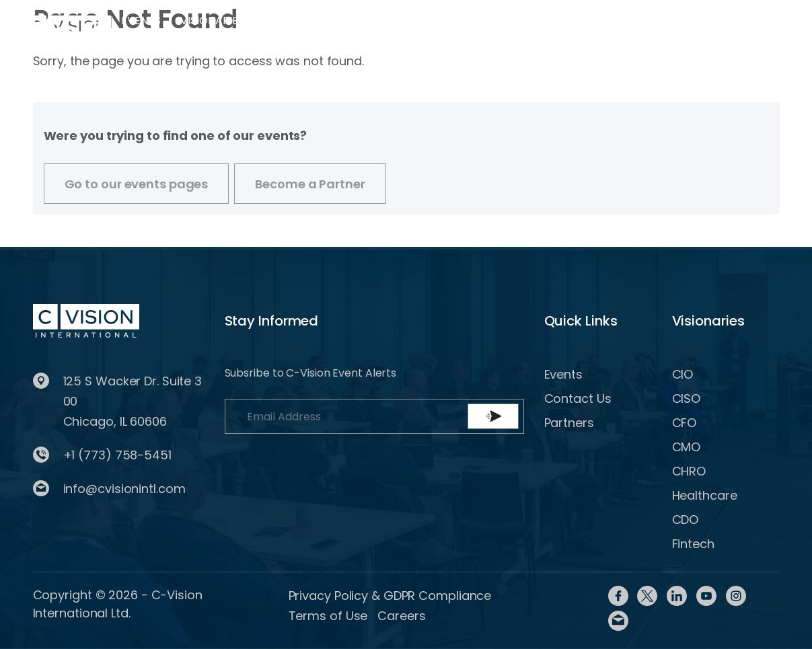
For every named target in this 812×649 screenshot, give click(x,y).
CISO (687, 398)
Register (597, 29)
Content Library (367, 29)
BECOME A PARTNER (713, 31)
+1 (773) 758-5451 (117, 455)
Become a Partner (310, 184)
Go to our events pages (137, 184)
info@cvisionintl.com (124, 489)
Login (536, 29)
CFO (685, 423)
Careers (401, 616)
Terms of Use (328, 616)
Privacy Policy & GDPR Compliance (390, 596)
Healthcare (705, 495)
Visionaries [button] (212, 21)
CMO (687, 447)
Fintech (693, 544)
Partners (569, 423)
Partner (297, 21)
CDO (686, 520)
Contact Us (578, 398)
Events (141, 21)
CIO (683, 374)
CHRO (689, 471)
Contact (471, 21)
